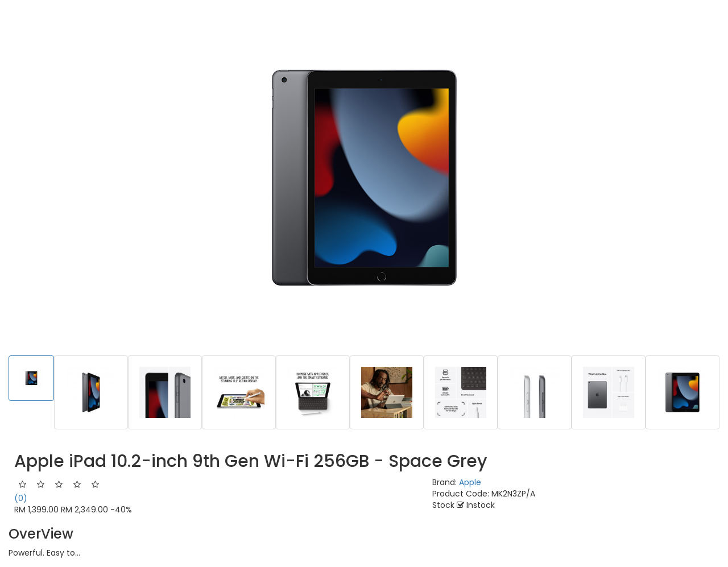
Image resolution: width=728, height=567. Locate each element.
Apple (470, 482)
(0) (21, 498)
